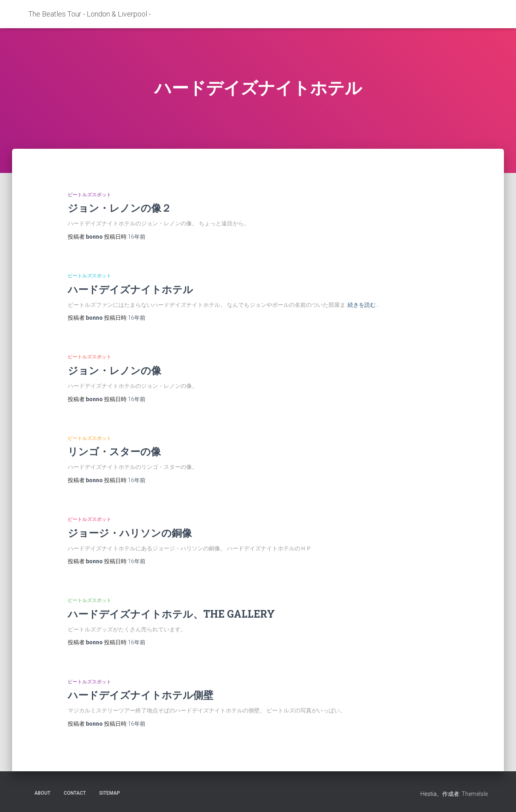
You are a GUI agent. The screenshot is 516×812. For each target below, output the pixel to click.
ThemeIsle (475, 794)
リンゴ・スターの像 (114, 451)
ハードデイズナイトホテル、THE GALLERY (171, 614)
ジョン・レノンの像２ (120, 208)
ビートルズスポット (89, 195)
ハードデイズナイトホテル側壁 (140, 695)
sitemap (110, 793)
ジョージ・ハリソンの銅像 (130, 533)
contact (75, 793)
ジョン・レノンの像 (114, 370)
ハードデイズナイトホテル (130, 289)
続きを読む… (363, 305)
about (42, 793)
